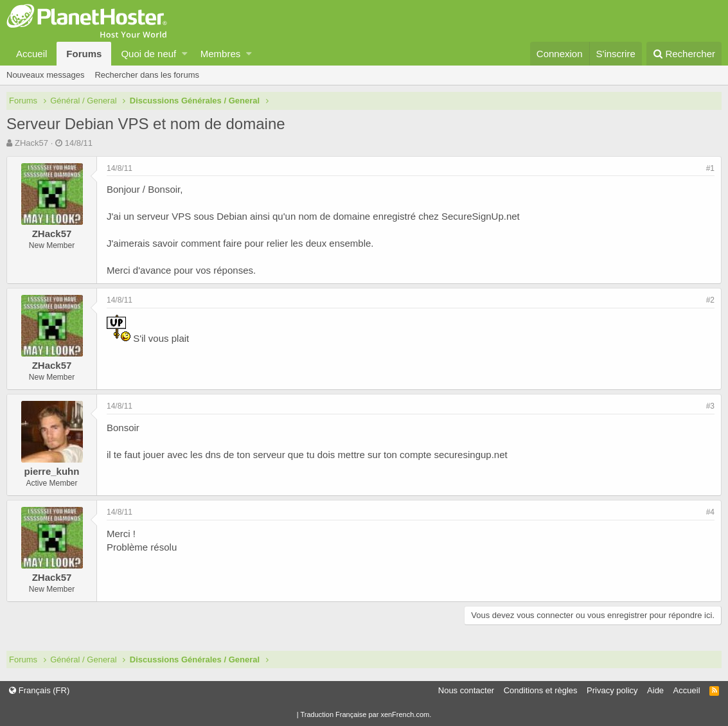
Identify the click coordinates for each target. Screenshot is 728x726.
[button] (185, 54)
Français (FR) (39, 690)
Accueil (31, 54)
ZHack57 (31, 143)
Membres (221, 54)
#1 (710, 168)
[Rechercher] (684, 54)
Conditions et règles (541, 690)
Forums (84, 54)
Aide (655, 690)
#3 (710, 406)
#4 (710, 512)
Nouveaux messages (45, 75)
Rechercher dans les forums (147, 75)
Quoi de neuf (148, 54)
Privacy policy (612, 690)
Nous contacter (466, 690)
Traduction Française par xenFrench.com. (366, 714)
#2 (710, 300)
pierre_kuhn (52, 471)
